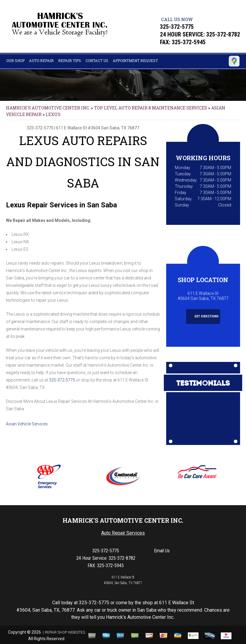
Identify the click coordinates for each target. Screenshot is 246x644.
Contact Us (97, 61)
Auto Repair (41, 61)
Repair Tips (70, 61)
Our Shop (15, 61)
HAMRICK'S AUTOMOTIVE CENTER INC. (48, 108)
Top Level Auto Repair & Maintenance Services (151, 108)
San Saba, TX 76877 (120, 128)
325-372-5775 (177, 27)
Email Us (162, 551)
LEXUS (53, 114)
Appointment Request (135, 61)
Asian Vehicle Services (27, 424)
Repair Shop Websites (65, 632)
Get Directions (203, 316)
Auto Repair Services (123, 533)
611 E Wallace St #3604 (78, 128)
